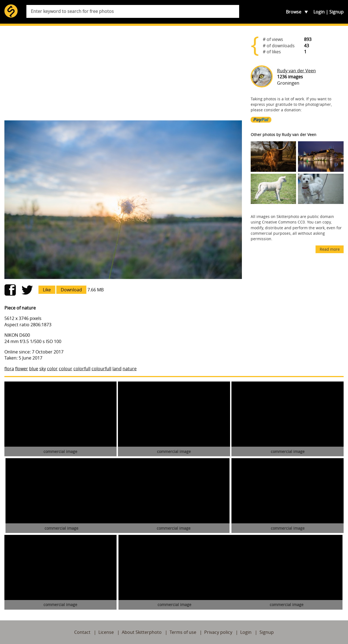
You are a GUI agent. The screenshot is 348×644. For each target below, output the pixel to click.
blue (34, 369)
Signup (336, 12)
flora (9, 369)
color (52, 369)
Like (47, 290)
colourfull (101, 369)
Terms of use (183, 632)
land (117, 369)
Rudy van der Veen (296, 71)
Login (319, 12)
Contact (82, 632)
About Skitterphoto (142, 632)
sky (43, 369)
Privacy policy (218, 632)
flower (22, 369)
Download (71, 290)
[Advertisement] (123, 73)
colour (66, 369)
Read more (330, 249)
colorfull (82, 369)
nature (130, 369)
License (106, 632)
